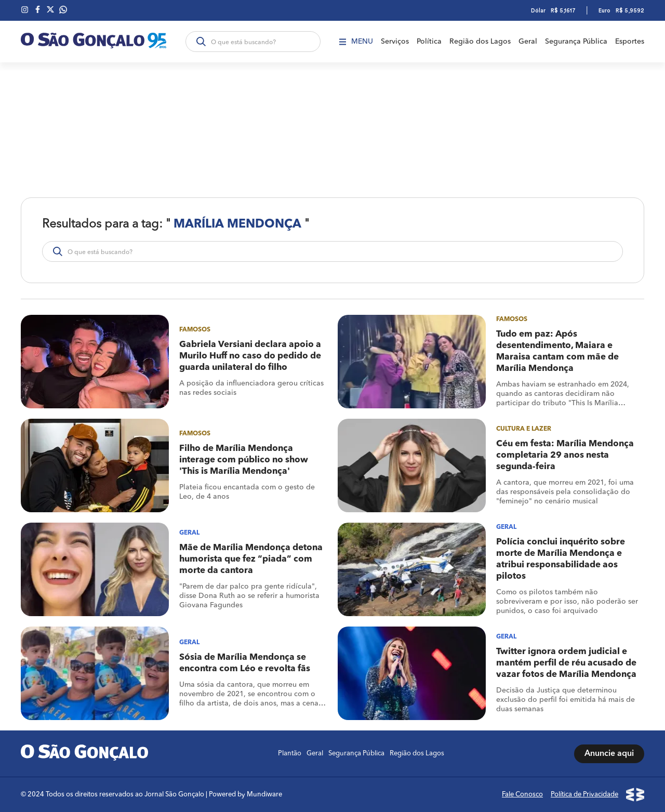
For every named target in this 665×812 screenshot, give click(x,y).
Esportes (630, 42)
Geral (528, 42)
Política (429, 42)
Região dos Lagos (480, 42)
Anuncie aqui (609, 754)
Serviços (395, 42)
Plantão (290, 754)
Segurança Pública (576, 42)
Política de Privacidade (584, 795)
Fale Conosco (522, 795)
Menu (356, 42)
